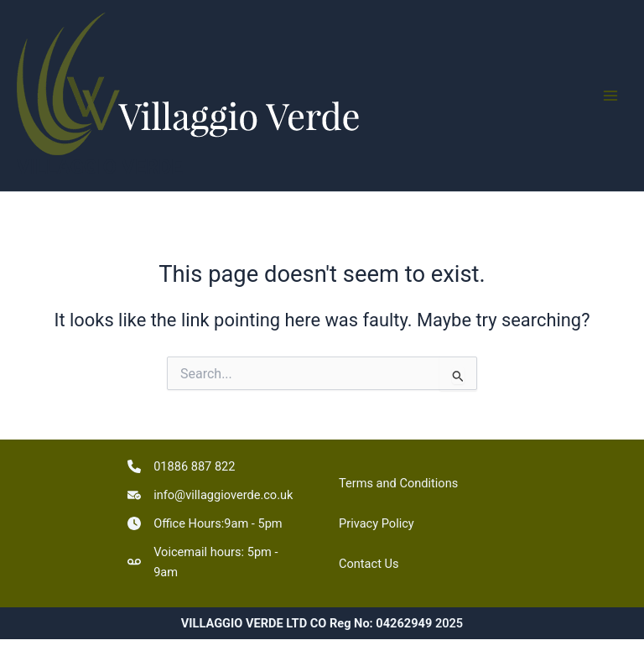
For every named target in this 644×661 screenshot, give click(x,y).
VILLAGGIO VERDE (100, 167)
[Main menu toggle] (610, 96)
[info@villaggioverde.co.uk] (210, 495)
